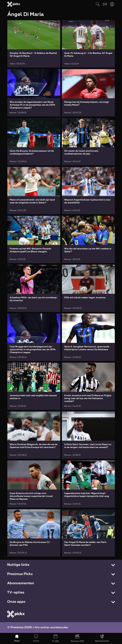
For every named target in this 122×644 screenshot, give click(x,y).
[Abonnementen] (102, 638)
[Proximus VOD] (77, 638)
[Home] (17, 638)
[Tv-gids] (55, 638)
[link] (34, 44)
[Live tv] (36, 638)
